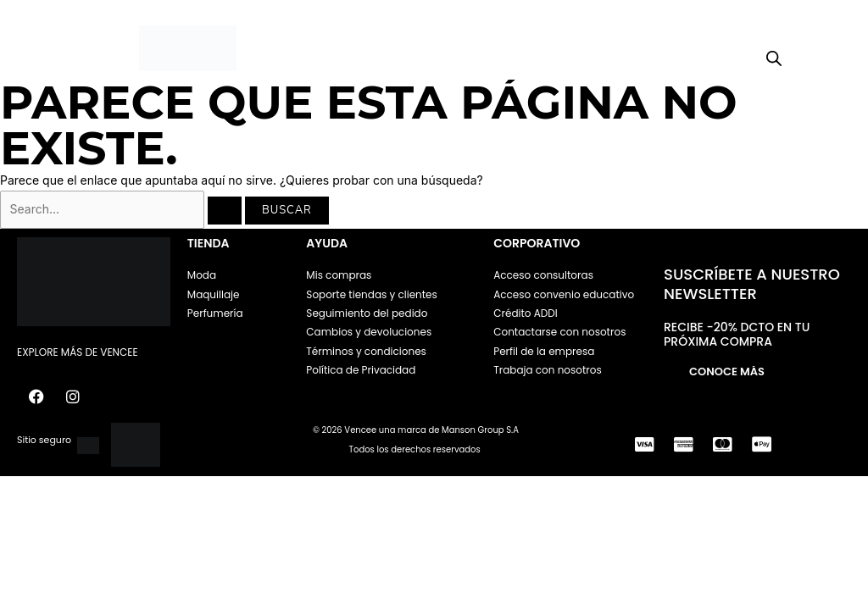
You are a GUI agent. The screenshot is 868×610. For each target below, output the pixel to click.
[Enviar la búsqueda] (225, 211)
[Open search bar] (774, 59)
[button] (63, 49)
